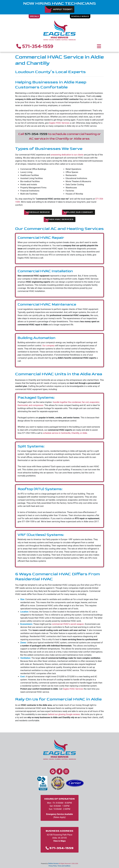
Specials (34, 16)
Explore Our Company (78, 212)
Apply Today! (63, 9)
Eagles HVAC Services (59, 123)
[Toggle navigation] (99, 46)
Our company (49, 346)
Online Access (53, 863)
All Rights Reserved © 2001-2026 (69, 864)
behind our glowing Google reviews (64, 714)
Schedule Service (80, 16)
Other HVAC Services (60, 219)
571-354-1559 (35, 46)
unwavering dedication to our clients (67, 155)
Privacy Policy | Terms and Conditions (59, 866)
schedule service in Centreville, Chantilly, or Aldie (65, 433)
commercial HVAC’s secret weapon (68, 624)
